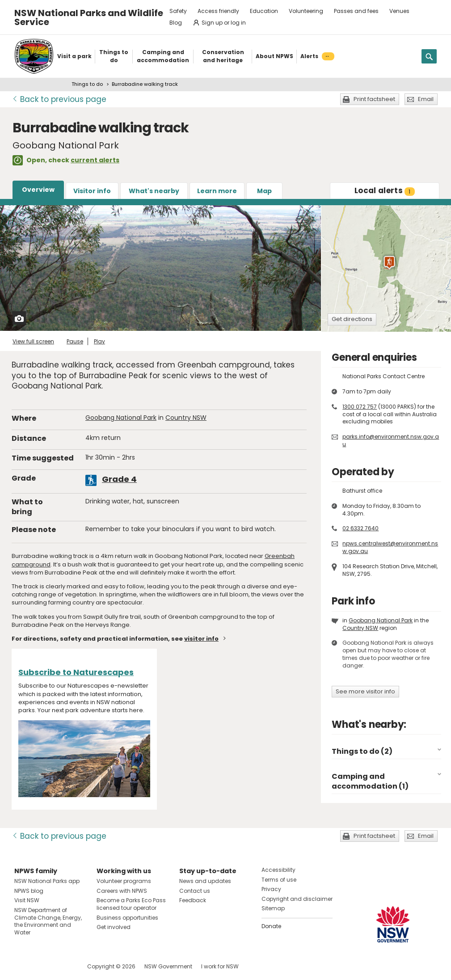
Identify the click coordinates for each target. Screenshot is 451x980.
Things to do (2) (362, 751)
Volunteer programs (124, 881)
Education (264, 11)
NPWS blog (29, 891)
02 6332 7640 (360, 528)
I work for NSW (220, 966)
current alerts (95, 160)
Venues (399, 11)
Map (264, 191)
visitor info (201, 639)
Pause (75, 341)
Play (99, 341)
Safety (178, 11)
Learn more (217, 191)
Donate (271, 926)
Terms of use (279, 880)
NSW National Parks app (47, 881)
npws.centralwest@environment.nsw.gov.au (390, 547)
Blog (176, 23)
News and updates (205, 881)
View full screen (33, 341)
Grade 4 (119, 479)
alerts (385, 190)
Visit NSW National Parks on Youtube (61, 966)
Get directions (352, 319)
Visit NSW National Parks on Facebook (23, 966)
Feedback (193, 900)
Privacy (271, 889)
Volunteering (306, 11)
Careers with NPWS (122, 891)
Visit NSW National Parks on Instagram (42, 966)
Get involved (114, 927)
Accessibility (278, 870)
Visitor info (92, 191)
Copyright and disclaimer (297, 899)
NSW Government (168, 966)
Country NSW (186, 418)
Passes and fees (356, 11)
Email (426, 99)
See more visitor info (365, 691)
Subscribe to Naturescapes (76, 672)
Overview (38, 190)
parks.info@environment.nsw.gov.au (391, 440)
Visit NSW (27, 900)
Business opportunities (127, 918)
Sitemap (273, 908)
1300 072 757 (360, 407)
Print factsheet (374, 99)
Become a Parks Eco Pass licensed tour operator (131, 904)
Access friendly (218, 11)
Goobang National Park (121, 418)
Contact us (195, 891)
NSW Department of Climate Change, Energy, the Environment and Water (48, 921)
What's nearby (154, 191)
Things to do (87, 84)
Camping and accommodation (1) (370, 781)
